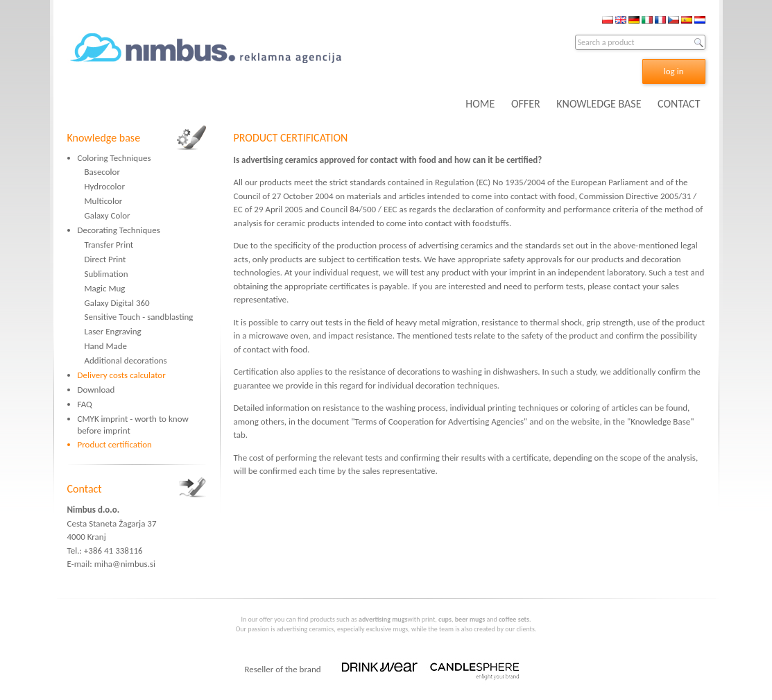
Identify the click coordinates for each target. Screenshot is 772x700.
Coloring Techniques (114, 158)
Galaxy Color (108, 215)
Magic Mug (105, 288)
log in (674, 71)
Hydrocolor (105, 186)
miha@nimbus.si (125, 564)
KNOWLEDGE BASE (599, 104)
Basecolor (102, 172)
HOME (480, 104)
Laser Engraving (113, 331)
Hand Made (106, 346)
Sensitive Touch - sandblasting (139, 317)
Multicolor (104, 201)
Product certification (115, 444)
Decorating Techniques (119, 230)
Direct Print (105, 259)
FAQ (85, 404)
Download (96, 390)
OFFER (526, 104)
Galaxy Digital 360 (117, 303)
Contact (85, 489)
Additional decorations (126, 360)
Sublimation (106, 274)
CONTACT (679, 104)
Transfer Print (109, 245)
